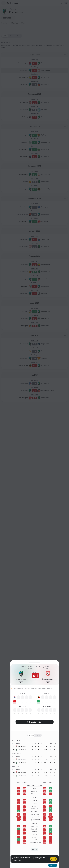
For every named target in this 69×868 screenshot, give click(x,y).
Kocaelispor (21, 750)
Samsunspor (21, 746)
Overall (31, 735)
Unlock (53, 859)
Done (53, 865)
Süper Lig (46, 667)
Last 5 (38, 735)
